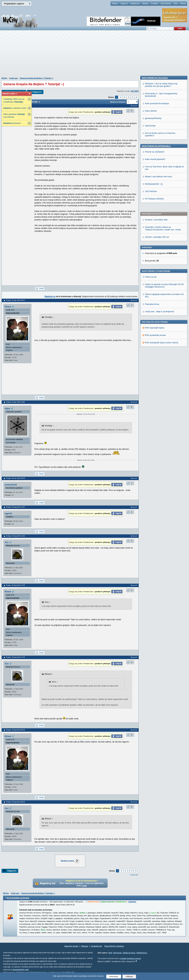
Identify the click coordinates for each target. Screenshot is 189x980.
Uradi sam (13, 78)
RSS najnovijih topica (155, 240)
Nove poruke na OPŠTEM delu (156, 333)
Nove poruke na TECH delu (155, 265)
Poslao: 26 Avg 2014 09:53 (15, 802)
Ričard (8, 307)
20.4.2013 (135, 91)
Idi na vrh (135, 875)
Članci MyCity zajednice (114, 946)
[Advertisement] (94, 55)
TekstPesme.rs (142, 953)
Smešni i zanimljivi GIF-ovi (157, 149)
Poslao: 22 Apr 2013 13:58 (15, 402)
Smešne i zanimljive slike (156, 132)
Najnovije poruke (71, 946)
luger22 (8, 513)
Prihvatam (114, 976)
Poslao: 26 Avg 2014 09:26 (15, 730)
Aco (7, 542)
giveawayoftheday (153, 305)
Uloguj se (124, 3)
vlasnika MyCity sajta (21, 970)
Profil (41, 288)
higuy (7, 408)
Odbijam (129, 976)
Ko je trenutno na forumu (18, 898)
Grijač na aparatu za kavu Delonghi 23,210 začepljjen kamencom (164, 197)
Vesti (110, 953)
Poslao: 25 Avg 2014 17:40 (15, 657)
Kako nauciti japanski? (155, 346)
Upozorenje (150, 313)
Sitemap (85, 946)
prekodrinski (11, 485)
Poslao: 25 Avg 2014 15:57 (15, 507)
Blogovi (145, 3)
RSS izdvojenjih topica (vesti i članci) (162, 254)
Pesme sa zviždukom (155, 339)
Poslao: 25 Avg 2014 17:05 (15, 585)
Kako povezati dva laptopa (157, 291)
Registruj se (135, 3)
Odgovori (37, 92)
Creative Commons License (130, 958)
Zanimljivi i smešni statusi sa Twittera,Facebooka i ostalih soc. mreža (163, 140)
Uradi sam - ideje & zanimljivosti (159, 223)
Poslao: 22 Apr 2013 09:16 (15, 300)
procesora (12, 123)
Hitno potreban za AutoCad (14, 116)
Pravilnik (154, 3)
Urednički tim (97, 946)
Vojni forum (117, 953)
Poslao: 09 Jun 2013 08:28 (15, 478)
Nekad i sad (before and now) (158, 364)
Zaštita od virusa (129, 953)
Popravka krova (152, 216)
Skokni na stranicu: (118, 102)
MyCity (115, 3)
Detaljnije (132, 902)
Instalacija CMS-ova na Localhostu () (14, 100)
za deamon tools (15, 108)
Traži (175, 3)
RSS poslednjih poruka (155, 247)
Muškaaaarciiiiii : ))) (154, 371)
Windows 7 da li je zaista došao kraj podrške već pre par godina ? (161, 272)
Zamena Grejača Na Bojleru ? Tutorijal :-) (37, 78)
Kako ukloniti (151, 298)
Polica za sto (151, 189)
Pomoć (183, 3)
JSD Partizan (151, 378)
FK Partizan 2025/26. (155, 386)
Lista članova (166, 3)
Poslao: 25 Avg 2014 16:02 (15, 536)
